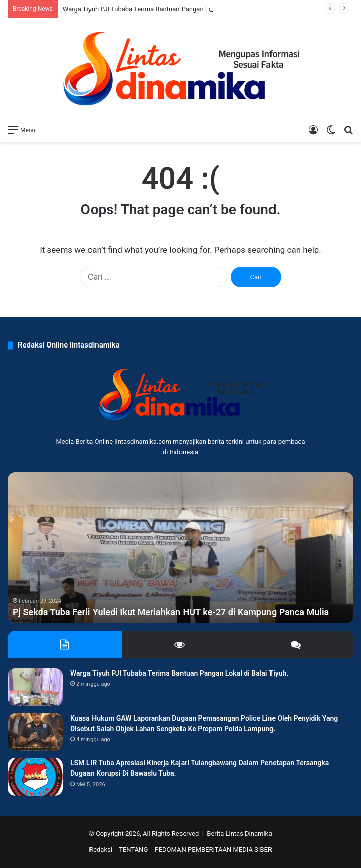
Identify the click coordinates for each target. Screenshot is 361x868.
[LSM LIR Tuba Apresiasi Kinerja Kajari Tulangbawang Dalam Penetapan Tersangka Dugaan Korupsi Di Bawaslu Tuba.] (35, 777)
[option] (180, 548)
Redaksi (101, 850)
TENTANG (133, 850)
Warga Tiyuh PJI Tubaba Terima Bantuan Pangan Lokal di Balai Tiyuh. (163, 9)
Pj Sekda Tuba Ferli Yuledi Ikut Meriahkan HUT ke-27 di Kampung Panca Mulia (171, 612)
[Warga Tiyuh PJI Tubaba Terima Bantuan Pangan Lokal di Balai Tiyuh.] (35, 687)
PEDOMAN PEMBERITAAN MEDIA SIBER (213, 850)
